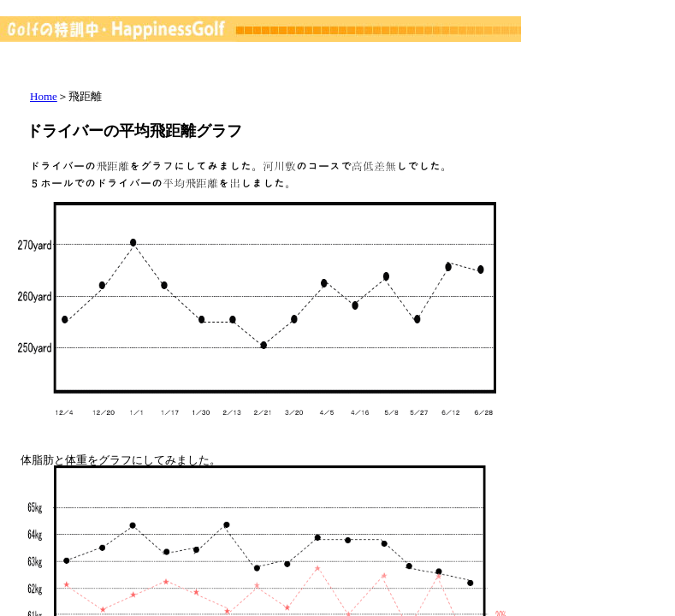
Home (44, 96)
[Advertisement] (446, 98)
